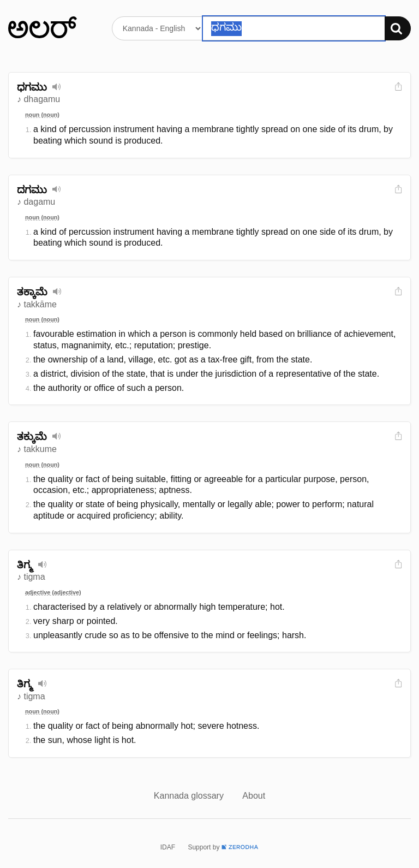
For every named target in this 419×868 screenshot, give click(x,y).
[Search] (398, 28)
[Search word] (294, 28)
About (254, 796)
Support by (223, 847)
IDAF (168, 847)
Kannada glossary (190, 796)
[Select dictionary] (157, 28)
